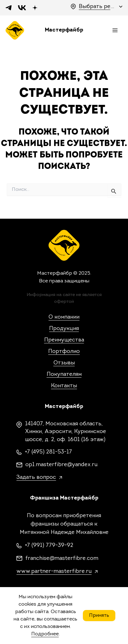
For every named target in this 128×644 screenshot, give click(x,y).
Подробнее (45, 634)
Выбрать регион (97, 7)
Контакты (64, 386)
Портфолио (64, 352)
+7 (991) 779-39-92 (49, 545)
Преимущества (64, 340)
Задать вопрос (36, 477)
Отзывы (64, 363)
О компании (64, 317)
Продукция (64, 329)
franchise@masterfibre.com (62, 558)
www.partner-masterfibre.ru (54, 571)
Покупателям (64, 374)
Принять (99, 616)
